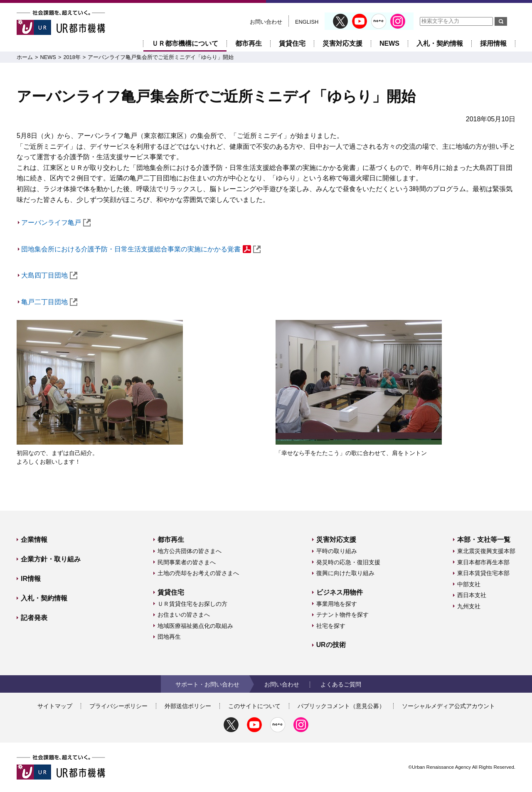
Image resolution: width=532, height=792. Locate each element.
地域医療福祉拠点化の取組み (195, 626)
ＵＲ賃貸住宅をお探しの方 (192, 604)
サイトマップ (55, 706)
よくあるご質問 (341, 684)
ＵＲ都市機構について (185, 43)
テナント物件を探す (342, 615)
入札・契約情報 (440, 43)
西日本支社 (472, 595)
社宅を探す (331, 626)
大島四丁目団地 (49, 275)
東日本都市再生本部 (483, 562)
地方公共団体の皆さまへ (190, 551)
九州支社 (469, 606)
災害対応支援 (342, 43)
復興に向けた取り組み (345, 573)
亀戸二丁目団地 (49, 302)
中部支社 (469, 584)
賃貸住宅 (292, 43)
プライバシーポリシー (118, 706)
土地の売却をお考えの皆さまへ (198, 573)
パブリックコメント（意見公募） (341, 706)
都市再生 (249, 43)
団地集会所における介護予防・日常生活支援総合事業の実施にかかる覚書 (141, 249)
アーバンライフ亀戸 (56, 223)
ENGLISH (307, 22)
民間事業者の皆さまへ (187, 562)
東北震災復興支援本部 (486, 551)
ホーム (25, 57)
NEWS (389, 43)
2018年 (72, 57)
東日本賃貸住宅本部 (483, 573)
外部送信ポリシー (188, 706)
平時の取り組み (337, 551)
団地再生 (169, 637)
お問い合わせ (266, 22)
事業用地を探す (337, 604)
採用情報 (493, 43)
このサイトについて (254, 706)
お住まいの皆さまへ (184, 615)
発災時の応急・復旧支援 (348, 562)
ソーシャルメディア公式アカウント (448, 706)
